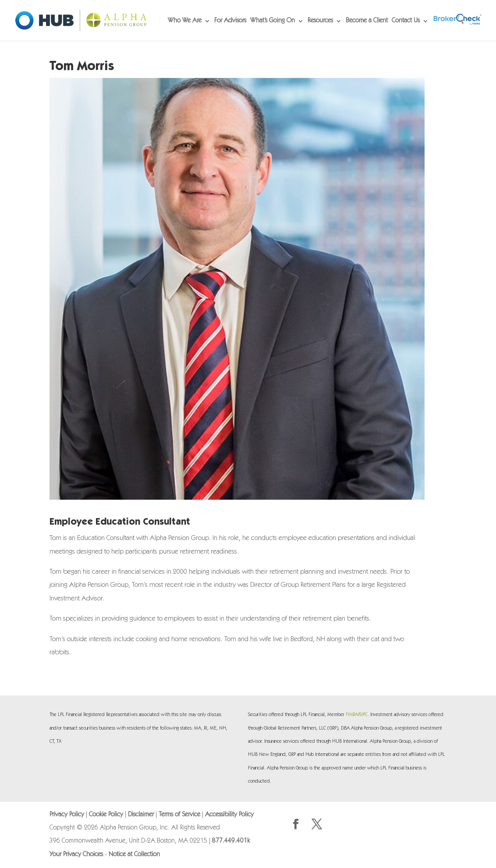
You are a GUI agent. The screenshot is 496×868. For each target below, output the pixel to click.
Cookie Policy (106, 815)
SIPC (363, 715)
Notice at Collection (134, 855)
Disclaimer (141, 815)
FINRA (352, 715)
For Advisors (230, 21)
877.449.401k (231, 841)
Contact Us (406, 21)
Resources (320, 21)
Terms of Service (179, 815)
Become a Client (367, 21)
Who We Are (185, 21)
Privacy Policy (67, 815)
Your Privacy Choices (76, 855)
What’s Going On (273, 21)
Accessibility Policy (229, 815)
